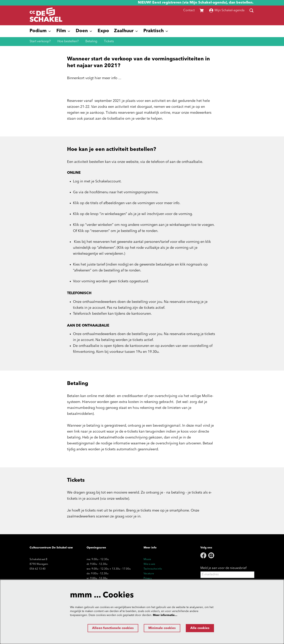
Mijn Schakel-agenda (227, 10)
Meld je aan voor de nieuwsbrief (223, 568)
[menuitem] (103, 31)
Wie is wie (149, 564)
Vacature (149, 574)
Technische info (153, 569)
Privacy (148, 578)
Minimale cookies (162, 628)
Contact (189, 10)
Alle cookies (200, 628)
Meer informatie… (165, 615)
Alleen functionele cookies (113, 628)
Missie (147, 559)
